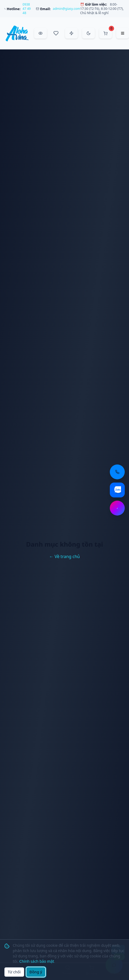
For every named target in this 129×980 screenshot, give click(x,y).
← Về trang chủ (64, 556)
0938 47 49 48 (27, 9)
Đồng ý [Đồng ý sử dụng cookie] (36, 972)
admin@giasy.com (66, 9)
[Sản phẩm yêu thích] (56, 33)
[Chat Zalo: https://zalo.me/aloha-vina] (117, 490)
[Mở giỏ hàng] (106, 33)
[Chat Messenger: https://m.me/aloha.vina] (117, 508)
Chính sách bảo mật (37, 961)
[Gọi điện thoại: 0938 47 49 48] (117, 472)
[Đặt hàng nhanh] (71, 33)
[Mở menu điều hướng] (123, 33)
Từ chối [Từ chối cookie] (14, 972)
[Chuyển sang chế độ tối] (88, 33)
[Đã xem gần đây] (41, 33)
